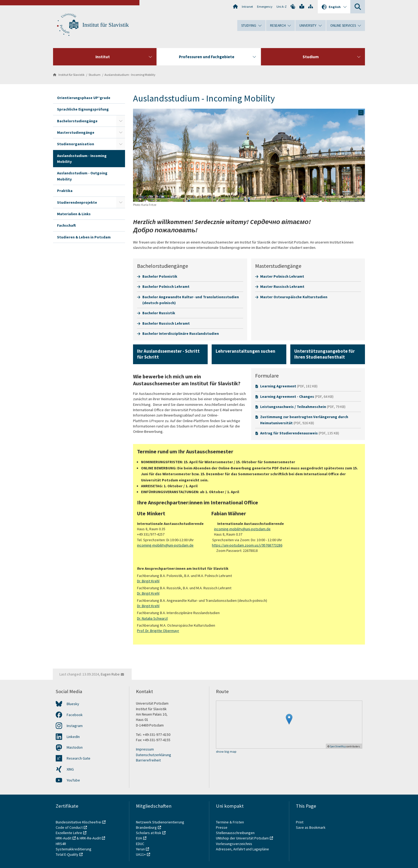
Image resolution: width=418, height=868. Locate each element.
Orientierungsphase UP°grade (84, 98)
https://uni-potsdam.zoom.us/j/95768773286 (247, 545)
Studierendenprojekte (77, 202)
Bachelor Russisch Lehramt (166, 323)
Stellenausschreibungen (235, 833)
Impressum (145, 749)
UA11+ (141, 854)
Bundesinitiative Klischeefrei (79, 822)
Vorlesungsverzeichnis (234, 844)
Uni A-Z (282, 7)
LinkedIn (73, 737)
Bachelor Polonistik (160, 276)
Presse (222, 827)
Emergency (265, 7)
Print (300, 822)
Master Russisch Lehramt (282, 286)
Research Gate (79, 758)
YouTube (73, 780)
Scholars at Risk (149, 833)
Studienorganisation (76, 144)
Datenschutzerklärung (154, 755)
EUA (139, 838)
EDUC (140, 844)
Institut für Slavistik (106, 25)
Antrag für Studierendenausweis (289, 433)
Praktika (65, 191)
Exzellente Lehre (69, 833)
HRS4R (61, 844)
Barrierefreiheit (148, 760)
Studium (95, 75)
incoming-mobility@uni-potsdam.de (242, 529)
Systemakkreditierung (74, 849)
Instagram (75, 726)
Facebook (75, 715)
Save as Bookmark (311, 827)
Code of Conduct (69, 827)
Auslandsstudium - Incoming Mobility (130, 75)
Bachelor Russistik (159, 313)
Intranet (247, 7)
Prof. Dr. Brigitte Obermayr (158, 631)
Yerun (140, 849)
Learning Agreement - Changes (287, 396)
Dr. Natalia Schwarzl (152, 618)
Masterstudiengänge (76, 132)
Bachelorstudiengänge (77, 121)
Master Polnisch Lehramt (282, 276)
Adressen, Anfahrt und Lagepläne (242, 849)
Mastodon (75, 747)
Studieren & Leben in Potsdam (84, 237)
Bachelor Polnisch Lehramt (166, 286)
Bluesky (73, 704)
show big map (226, 752)
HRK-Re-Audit (90, 838)
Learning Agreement (278, 386)
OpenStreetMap (338, 746)
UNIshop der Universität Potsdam (242, 838)
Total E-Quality (67, 854)
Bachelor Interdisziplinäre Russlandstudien (181, 333)
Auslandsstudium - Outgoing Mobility (82, 176)
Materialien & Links (74, 214)
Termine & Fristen (230, 822)
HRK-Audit (64, 838)
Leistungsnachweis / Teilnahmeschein (293, 407)
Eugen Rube (110, 674)
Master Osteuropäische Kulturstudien (294, 297)
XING (70, 769)
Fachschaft (67, 225)
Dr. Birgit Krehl (148, 581)
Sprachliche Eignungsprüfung (83, 109)
